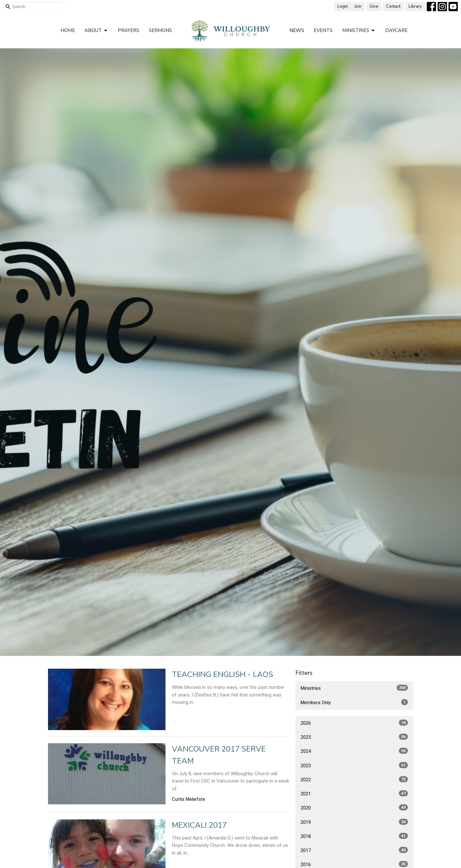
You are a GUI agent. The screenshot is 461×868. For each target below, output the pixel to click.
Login (343, 6)
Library (415, 6)
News (297, 30)
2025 (354, 737)
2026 (354, 723)
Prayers (129, 30)
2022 (354, 779)
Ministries (359, 31)
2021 (354, 793)
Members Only (354, 702)
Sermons (160, 30)
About (96, 31)
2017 (354, 850)
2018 (354, 836)
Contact (393, 6)
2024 (354, 751)
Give (374, 6)
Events (323, 30)
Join (358, 6)
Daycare (396, 30)
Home (68, 30)
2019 (354, 822)
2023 (354, 765)
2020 (354, 808)
